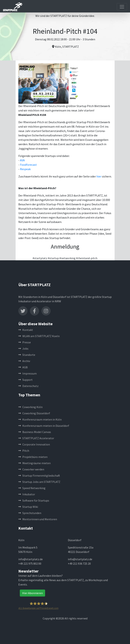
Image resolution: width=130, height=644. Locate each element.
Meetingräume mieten (34, 463)
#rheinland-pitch (87, 258)
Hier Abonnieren (32, 593)
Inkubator (27, 494)
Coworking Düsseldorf (34, 413)
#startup (53, 258)
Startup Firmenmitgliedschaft (39, 476)
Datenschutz (28, 386)
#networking (67, 258)
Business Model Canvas (35, 432)
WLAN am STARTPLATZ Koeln (39, 336)
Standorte (27, 355)
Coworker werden (31, 469)
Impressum (28, 373)
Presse (25, 342)
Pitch (24, 451)
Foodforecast (28, 165)
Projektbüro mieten (33, 457)
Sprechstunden (30, 513)
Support (25, 380)
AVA (22, 160)
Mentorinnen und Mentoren (38, 519)
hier (99, 176)
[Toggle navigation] (122, 7)
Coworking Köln (30, 407)
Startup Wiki (28, 507)
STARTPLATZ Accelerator (36, 438)
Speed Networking (32, 488)
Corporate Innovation (34, 444)
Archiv (24, 361)
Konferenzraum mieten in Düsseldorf (44, 426)
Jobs (23, 348)
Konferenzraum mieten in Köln (40, 419)
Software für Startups (34, 500)
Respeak (25, 169)
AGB (23, 367)
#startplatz (40, 258)
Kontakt (26, 330)
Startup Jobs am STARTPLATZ (39, 482)
